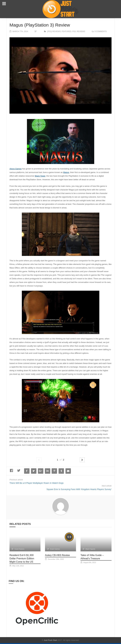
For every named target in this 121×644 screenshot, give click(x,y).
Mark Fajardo (90, 549)
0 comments (101, 31)
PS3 (74, 31)
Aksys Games (16, 169)
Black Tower (40, 176)
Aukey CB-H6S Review (57, 555)
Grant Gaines (19, 549)
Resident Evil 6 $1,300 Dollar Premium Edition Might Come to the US (22, 558)
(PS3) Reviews (54, 31)
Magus (66, 172)
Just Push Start (50, 640)
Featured (67, 31)
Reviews (81, 31)
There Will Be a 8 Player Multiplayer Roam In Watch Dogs (36, 483)
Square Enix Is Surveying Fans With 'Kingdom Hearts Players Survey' (79, 489)
